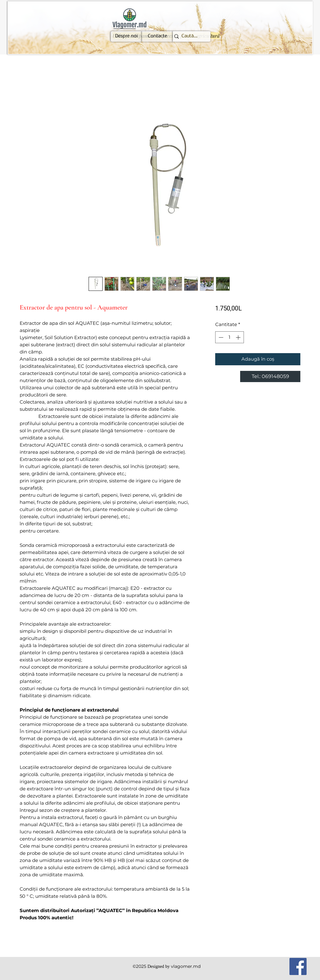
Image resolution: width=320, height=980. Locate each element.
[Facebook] (298, 966)
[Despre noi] (126, 36)
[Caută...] (189, 36)
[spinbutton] (229, 337)
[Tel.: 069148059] (270, 376)
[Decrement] (220, 337)
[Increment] (239, 337)
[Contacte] (158, 36)
